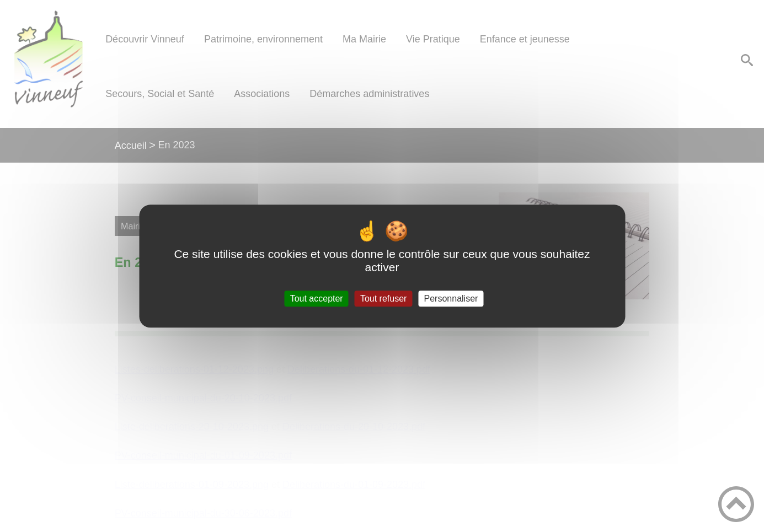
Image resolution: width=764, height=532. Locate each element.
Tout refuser (383, 299)
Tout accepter (317, 299)
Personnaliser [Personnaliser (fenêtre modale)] (451, 299)
